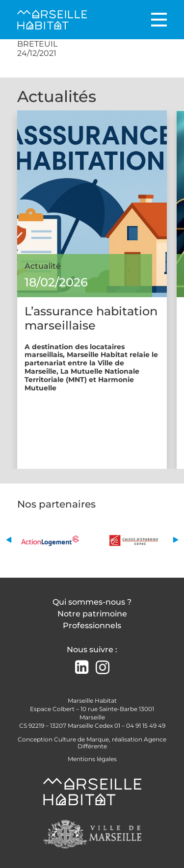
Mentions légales (92, 759)
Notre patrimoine (92, 614)
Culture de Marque (81, 739)
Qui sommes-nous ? (92, 602)
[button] (9, 540)
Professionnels (92, 625)
